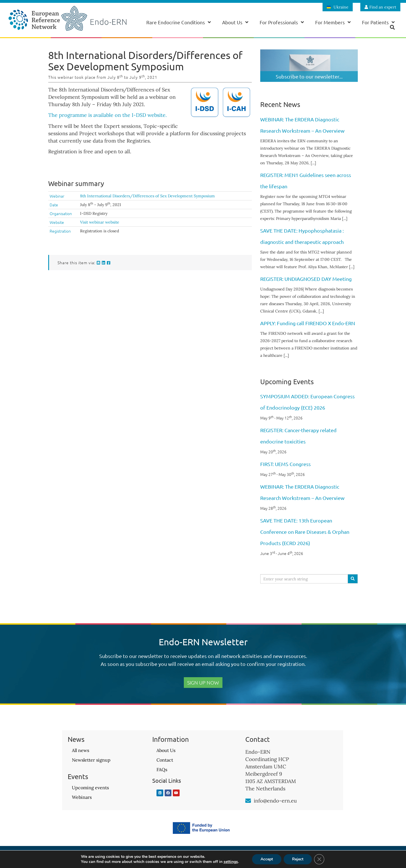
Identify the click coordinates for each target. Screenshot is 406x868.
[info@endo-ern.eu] (248, 801)
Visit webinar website (100, 222)
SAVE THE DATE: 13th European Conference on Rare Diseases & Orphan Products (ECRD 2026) (305, 532)
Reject (298, 859)
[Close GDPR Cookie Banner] (319, 859)
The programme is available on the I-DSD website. (107, 115)
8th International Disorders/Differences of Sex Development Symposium (147, 196)
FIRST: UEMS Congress (285, 464)
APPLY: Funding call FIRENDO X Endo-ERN (308, 323)
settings (230, 862)
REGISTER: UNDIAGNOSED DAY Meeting (306, 279)
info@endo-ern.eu (275, 801)
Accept (267, 859)
